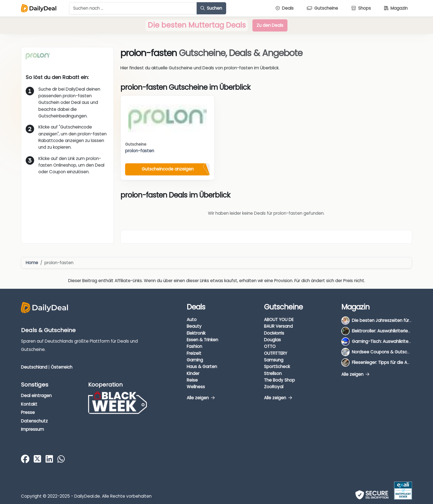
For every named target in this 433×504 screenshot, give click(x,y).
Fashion (194, 346)
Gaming (195, 360)
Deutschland (34, 367)
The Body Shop (279, 380)
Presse (28, 412)
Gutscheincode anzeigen (168, 169)
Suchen (211, 8)
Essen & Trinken (202, 340)
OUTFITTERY (276, 353)
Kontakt (29, 404)
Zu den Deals (270, 25)
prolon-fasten (140, 151)
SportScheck (277, 367)
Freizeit (194, 353)
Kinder (193, 373)
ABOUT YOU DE (279, 320)
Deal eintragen (36, 396)
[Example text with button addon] (133, 8)
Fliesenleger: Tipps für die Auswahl (386, 362)
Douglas (272, 340)
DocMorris (274, 333)
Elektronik (196, 333)
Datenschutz (34, 421)
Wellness (196, 387)
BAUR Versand (278, 326)
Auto (192, 320)
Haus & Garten (202, 367)
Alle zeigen (201, 398)
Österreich (62, 367)
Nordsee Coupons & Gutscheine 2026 (391, 352)
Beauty (194, 326)
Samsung (274, 360)
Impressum (32, 429)
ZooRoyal (274, 387)
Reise (192, 380)
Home (32, 263)
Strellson (273, 373)
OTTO (270, 346)
